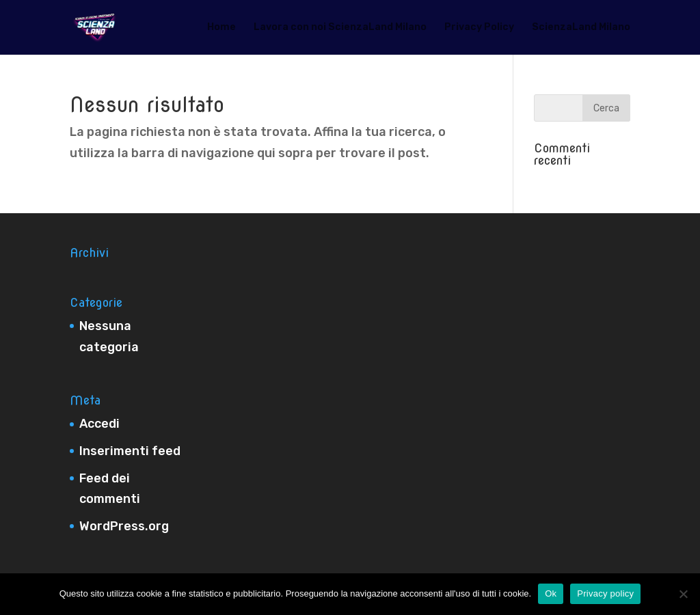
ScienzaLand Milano (581, 28)
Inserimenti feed (130, 451)
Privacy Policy (479, 28)
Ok (551, 593)
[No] (683, 594)
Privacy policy (605, 593)
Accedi (99, 424)
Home (221, 28)
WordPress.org (124, 526)
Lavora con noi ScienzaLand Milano (340, 28)
